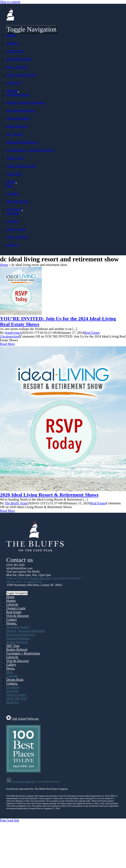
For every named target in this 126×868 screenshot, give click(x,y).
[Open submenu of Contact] (22, 211)
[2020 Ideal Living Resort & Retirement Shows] (63, 490)
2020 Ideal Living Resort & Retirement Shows (49, 495)
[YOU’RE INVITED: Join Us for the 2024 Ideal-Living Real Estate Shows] (21, 314)
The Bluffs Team (16, 503)
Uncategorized (10, 336)
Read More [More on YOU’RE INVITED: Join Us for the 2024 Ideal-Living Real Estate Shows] (8, 344)
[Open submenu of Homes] (18, 92)
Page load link (10, 820)
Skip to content (10, 2)
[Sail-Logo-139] (10, 19)
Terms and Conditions (23, 782)
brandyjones (13, 333)
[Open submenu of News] (16, 183)
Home (4, 265)
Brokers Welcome (40, 578)
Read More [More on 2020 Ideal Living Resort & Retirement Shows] (8, 511)
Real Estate (92, 333)
